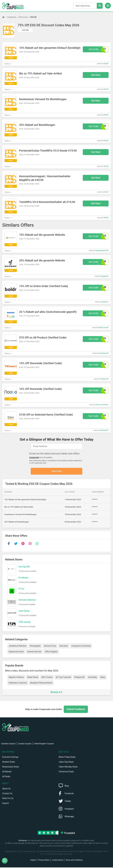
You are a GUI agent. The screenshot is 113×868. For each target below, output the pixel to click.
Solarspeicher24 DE (102, 251)
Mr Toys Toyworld (63, 678)
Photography (35, 646)
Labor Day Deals (66, 762)
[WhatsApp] (6, 861)
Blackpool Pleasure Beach (41, 683)
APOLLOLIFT (104, 430)
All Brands (7, 772)
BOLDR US (105, 302)
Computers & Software (81, 646)
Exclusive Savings (10, 758)
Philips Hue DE (104, 328)
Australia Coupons (8, 744)
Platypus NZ (79, 678)
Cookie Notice (57, 861)
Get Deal (96, 75)
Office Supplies (51, 652)
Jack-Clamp (24, 611)
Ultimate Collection (27, 600)
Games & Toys (50, 646)
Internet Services (34, 652)
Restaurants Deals (11, 767)
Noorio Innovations (102, 405)
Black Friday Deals (67, 758)
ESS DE (33, 17)
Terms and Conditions (74, 861)
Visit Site (25, 30)
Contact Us (7, 794)
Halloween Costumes (18, 683)
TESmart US (104, 379)
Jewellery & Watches (17, 646)
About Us (6, 789)
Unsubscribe (34, 457)
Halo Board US (104, 353)
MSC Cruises (47, 678)
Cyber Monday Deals (68, 767)
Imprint (5, 804)
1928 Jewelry (25, 623)
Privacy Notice (44, 861)
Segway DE (105, 276)
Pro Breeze (23, 578)
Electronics (23, 17)
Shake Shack (33, 678)
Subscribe (57, 471)
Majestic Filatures (16, 678)
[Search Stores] (100, 6)
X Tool (21, 589)
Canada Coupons (25, 744)
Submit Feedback (76, 710)
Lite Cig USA (24, 567)
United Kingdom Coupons (44, 744)
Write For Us (8, 799)
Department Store (16, 652)
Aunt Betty (92, 678)
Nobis (103, 678)
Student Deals (9, 762)
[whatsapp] (37, 544)
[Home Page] (5, 17)
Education (64, 646)
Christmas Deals (66, 772)
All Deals (6, 777)
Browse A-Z (56, 693)
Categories (12, 17)
